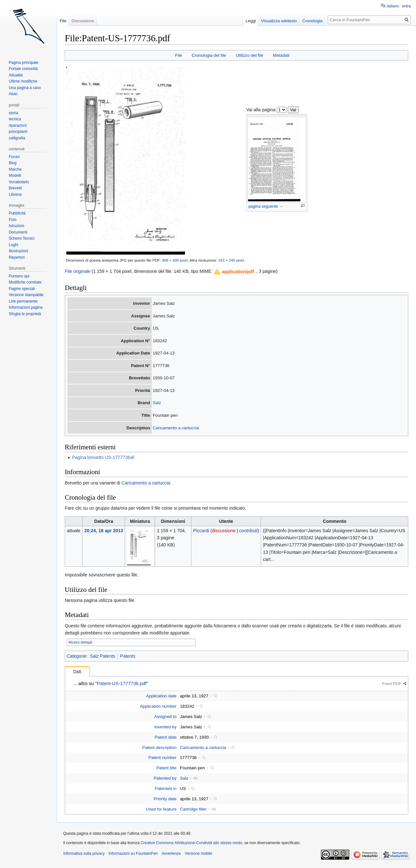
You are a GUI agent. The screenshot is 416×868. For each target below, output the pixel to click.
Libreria (15, 195)
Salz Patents (103, 656)
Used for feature (161, 809)
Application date (161, 696)
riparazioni (18, 125)
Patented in (166, 788)
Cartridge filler (193, 809)
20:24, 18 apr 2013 (104, 531)
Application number (158, 706)
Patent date (166, 737)
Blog (13, 163)
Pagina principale (24, 63)
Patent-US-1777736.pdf (121, 683)
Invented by (165, 727)
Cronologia (312, 21)
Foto (13, 220)
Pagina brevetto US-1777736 (101, 457)
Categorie (77, 656)
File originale (77, 271)
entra (406, 6)
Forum (14, 157)
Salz (157, 403)
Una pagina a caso (25, 88)
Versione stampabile (26, 295)
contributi (248, 531)
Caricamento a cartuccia (176, 428)
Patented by (165, 778)
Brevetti (15, 188)
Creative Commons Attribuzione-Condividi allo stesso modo (191, 843)
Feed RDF (392, 684)
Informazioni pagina (26, 307)
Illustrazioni (18, 251)
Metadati (281, 55)
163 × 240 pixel (231, 260)
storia (13, 113)
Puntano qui (19, 276)
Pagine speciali (22, 289)
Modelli (15, 175)
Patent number (163, 758)
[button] (234, 272)
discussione (224, 531)
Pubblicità (17, 213)
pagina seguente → (266, 206)
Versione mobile (198, 853)
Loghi (13, 245)
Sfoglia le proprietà (25, 314)
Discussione (83, 21)
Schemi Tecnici (22, 238)
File (178, 55)
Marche (15, 169)
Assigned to (165, 717)
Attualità (16, 75)
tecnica (15, 119)
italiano (393, 6)
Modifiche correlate (25, 282)
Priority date (165, 799)
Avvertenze (171, 853)
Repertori (17, 257)
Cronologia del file (209, 55)
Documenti (18, 232)
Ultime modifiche (23, 81)
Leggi (251, 21)
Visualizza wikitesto (279, 21)
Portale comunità (23, 69)
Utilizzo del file (250, 55)
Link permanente (23, 301)
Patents (128, 656)
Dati (77, 672)
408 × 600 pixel (175, 260)
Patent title (166, 768)
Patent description (159, 748)
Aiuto (13, 94)
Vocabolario (19, 182)
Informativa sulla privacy (84, 853)
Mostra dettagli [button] (80, 642)
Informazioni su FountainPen (133, 853)
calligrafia (17, 138)
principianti (18, 132)
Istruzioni (16, 226)
